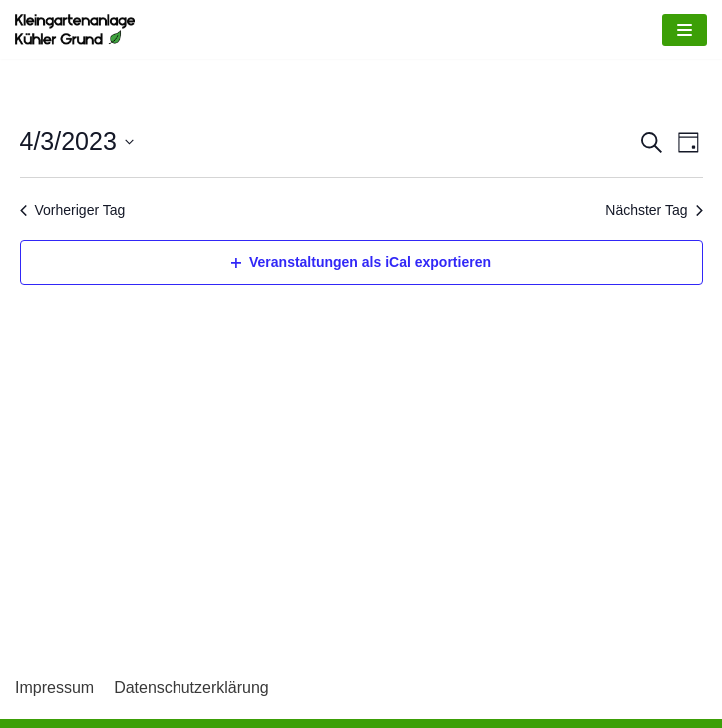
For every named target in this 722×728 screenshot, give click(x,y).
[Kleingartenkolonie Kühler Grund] (75, 29)
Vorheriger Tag (73, 210)
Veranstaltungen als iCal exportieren (361, 262)
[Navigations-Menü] (685, 30)
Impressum (54, 688)
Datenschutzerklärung (191, 688)
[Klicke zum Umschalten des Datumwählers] (77, 142)
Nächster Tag (654, 210)
